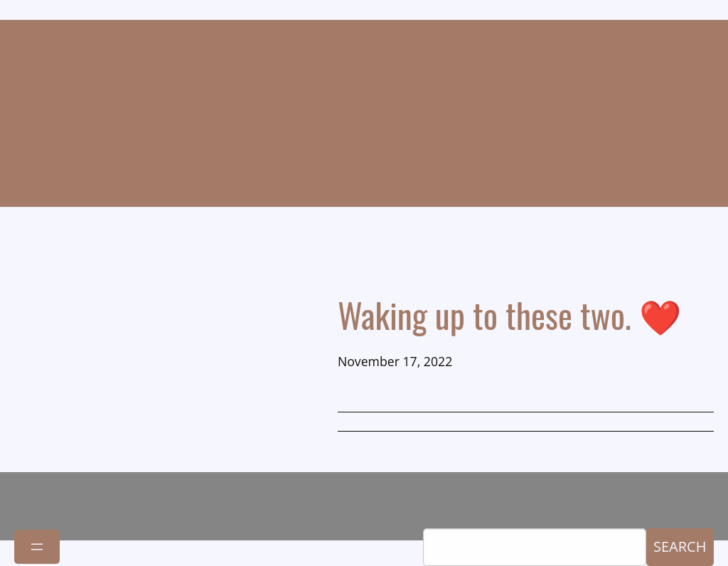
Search (680, 546)
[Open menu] (37, 547)
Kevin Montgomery (364, 113)
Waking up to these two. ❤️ (509, 315)
